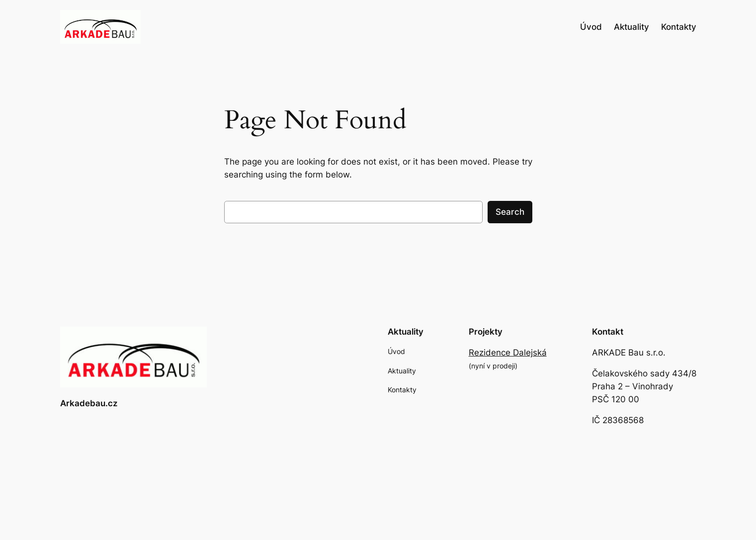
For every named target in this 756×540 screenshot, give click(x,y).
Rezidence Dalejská (508, 353)
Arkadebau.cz (89, 403)
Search (510, 212)
